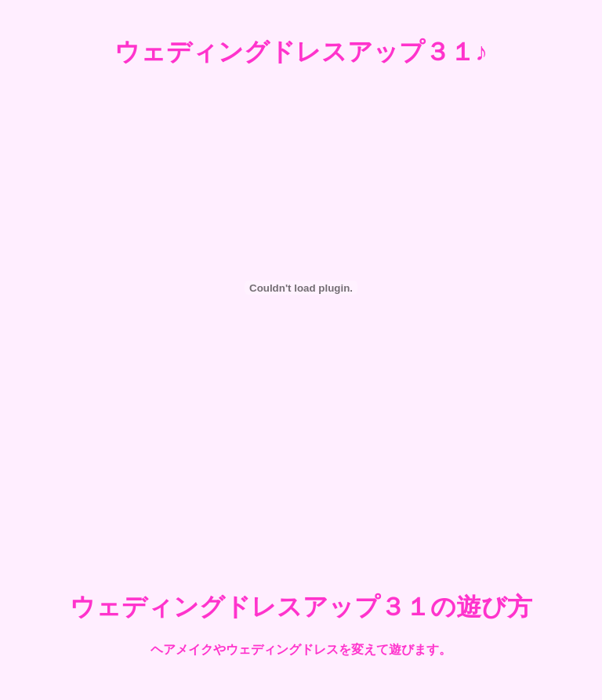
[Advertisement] (301, 512)
